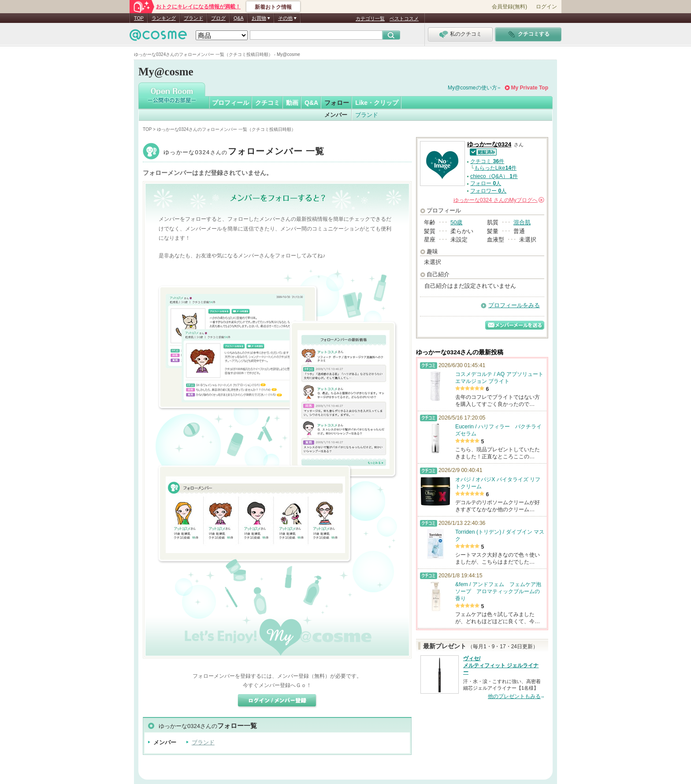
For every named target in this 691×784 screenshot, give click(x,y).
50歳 (456, 222)
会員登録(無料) (509, 7)
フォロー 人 (486, 183)
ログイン (546, 7)
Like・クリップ (377, 103)
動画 (292, 103)
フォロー (337, 103)
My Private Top (530, 88)
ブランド (193, 18)
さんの (499, 200)
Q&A (239, 18)
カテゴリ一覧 (370, 19)
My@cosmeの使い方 (472, 88)
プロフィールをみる (514, 305)
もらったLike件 (495, 168)
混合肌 (522, 222)
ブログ (218, 18)
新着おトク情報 (273, 7)
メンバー (336, 115)
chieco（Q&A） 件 (494, 176)
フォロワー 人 (488, 191)
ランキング (164, 18)
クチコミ (267, 103)
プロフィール (230, 103)
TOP (139, 18)
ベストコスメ (404, 19)
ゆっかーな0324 (244, 152)
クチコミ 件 (487, 161)
